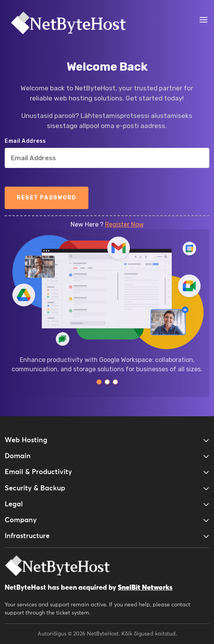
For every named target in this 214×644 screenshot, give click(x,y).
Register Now (124, 224)
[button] (99, 382)
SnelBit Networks (145, 588)
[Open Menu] (203, 20)
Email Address (25, 141)
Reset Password (47, 198)
